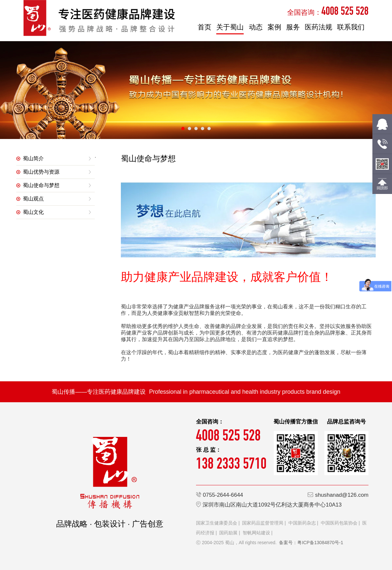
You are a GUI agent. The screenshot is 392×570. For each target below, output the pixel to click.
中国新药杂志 (302, 523)
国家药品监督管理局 (263, 523)
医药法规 (318, 27)
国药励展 (228, 533)
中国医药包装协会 (339, 523)
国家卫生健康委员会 (217, 523)
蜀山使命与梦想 (41, 185)
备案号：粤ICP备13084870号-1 (311, 543)
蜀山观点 (33, 199)
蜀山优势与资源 (41, 172)
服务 (293, 27)
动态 (256, 27)
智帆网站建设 (256, 533)
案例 (274, 27)
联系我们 (351, 27)
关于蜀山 (230, 27)
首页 (204, 27)
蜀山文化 (33, 212)
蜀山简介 (33, 158)
